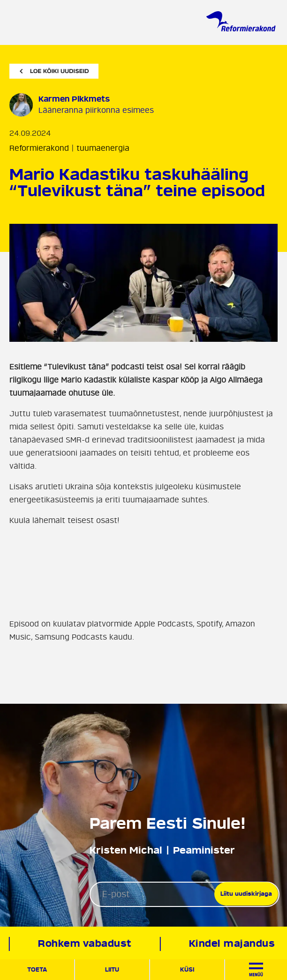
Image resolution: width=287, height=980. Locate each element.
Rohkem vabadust (86, 944)
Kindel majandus (233, 944)
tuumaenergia (103, 148)
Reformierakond (39, 148)
